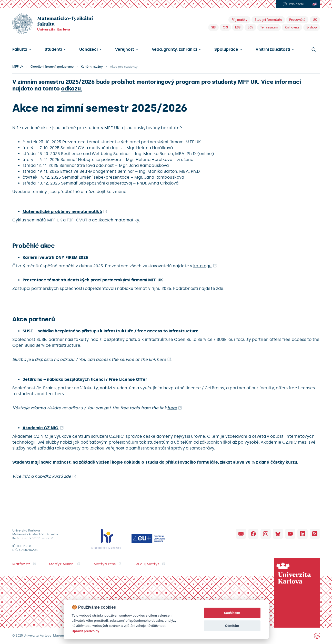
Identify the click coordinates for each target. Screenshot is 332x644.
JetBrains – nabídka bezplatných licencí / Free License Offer (85, 379)
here (161, 359)
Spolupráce (226, 49)
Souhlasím (232, 613)
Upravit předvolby (85, 631)
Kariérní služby (92, 67)
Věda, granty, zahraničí (174, 49)
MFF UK (18, 67)
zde (220, 288)
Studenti (53, 49)
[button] (22, 49)
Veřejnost (125, 49)
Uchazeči (88, 49)
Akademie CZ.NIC (41, 428)
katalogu (203, 266)
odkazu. (72, 89)
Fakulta (20, 49)
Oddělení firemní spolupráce (52, 67)
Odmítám (232, 626)
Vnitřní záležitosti (273, 49)
